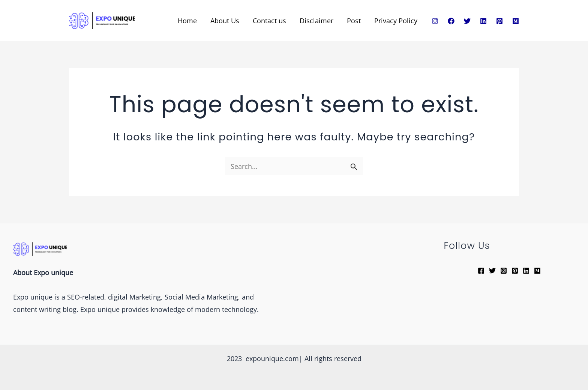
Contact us (269, 21)
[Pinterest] (499, 21)
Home (187, 21)
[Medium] (516, 21)
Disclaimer (316, 21)
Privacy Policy (396, 21)
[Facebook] (451, 21)
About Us (225, 21)
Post (354, 21)
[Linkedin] (483, 21)
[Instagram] (435, 21)
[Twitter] (467, 21)
